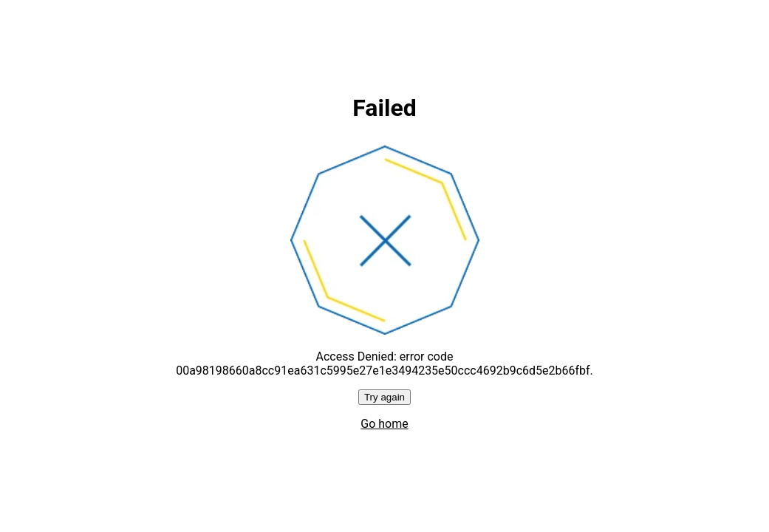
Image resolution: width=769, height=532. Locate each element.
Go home (384, 424)
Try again (384, 397)
